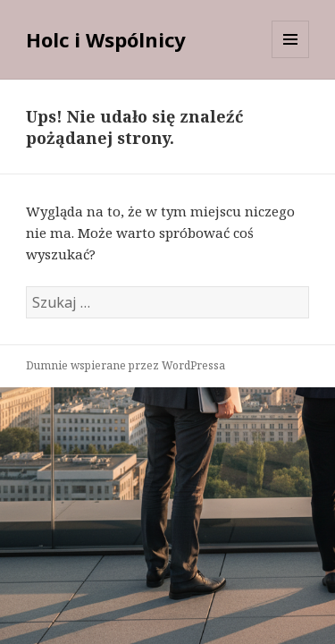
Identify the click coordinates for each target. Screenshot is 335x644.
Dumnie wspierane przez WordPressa (126, 365)
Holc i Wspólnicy (106, 39)
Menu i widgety (291, 58)
